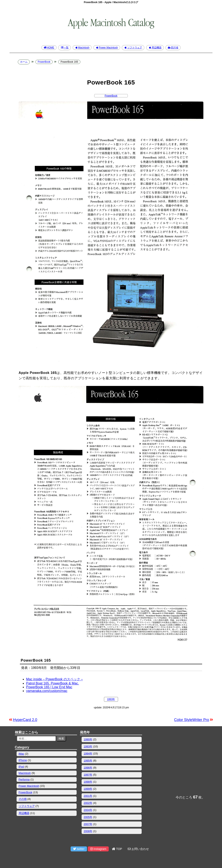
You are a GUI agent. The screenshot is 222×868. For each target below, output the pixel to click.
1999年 (88, 789)
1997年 (88, 775)
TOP (117, 849)
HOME (49, 48)
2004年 (88, 810)
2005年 (88, 817)
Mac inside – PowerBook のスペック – (54, 679)
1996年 (88, 768)
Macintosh (82, 48)
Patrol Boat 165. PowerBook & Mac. (52, 683)
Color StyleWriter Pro (192, 720)
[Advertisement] (176, 760)
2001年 (88, 796)
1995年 (88, 761)
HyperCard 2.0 (25, 720)
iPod (21, 767)
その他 (23, 799)
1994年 (88, 754)
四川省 (173, 48)
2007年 (88, 824)
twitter (79, 849)
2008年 (88, 831)
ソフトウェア (133, 48)
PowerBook (111, 96)
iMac (21, 754)
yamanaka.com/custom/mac (47, 691)
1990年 (88, 739)
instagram (98, 849)
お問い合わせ (138, 849)
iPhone (23, 760)
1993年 (111, 699)
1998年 (88, 782)
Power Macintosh (107, 48)
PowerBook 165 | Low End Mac (49, 687)
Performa (24, 779)
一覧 (65, 48)
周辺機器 (155, 48)
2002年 (88, 803)
